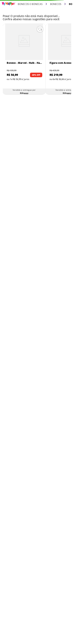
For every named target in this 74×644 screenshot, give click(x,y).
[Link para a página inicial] (8, 4)
